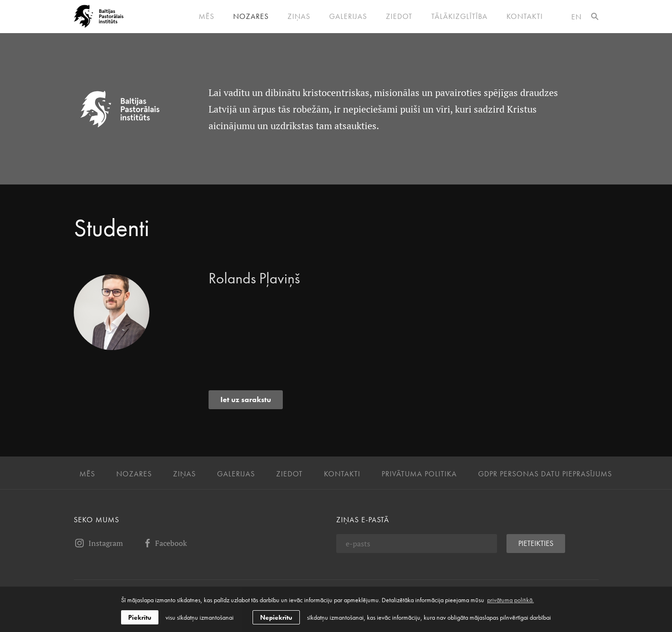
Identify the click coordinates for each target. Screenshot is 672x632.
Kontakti (525, 17)
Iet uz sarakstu (246, 399)
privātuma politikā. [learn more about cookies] (511, 600)
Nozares (251, 17)
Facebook (164, 543)
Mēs (206, 17)
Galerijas (348, 17)
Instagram (98, 543)
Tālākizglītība (459, 17)
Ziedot (399, 17)
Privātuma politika (419, 474)
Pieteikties (536, 543)
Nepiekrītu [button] (276, 617)
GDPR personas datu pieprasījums (545, 474)
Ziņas (299, 17)
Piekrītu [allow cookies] (140, 617)
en (576, 17)
